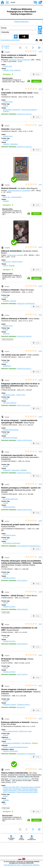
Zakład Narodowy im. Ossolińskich (19, 191)
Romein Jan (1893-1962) (11, 787)
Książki (5, 796)
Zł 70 (5, 804)
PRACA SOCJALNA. (24, 405)
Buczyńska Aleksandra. (11, 499)
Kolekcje (17, 40)
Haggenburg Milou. (9, 395)
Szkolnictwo (14, 144)
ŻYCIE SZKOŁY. (22, 580)
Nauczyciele (16, 470)
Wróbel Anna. (25, 731)
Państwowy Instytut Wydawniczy (20, 60)
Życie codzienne (15, 70)
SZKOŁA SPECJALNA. (24, 440)
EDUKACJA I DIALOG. (24, 114)
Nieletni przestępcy (9, 507)
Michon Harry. (21, 395)
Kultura (5, 266)
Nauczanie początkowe (29, 110)
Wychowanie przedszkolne (12, 110)
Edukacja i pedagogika (10, 751)
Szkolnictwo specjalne (10, 438)
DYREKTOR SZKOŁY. (24, 369)
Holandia (6, 70)
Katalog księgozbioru (22, 22)
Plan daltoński (26, 743)
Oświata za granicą (9, 578)
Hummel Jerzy (12, 789)
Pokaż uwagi (6, 612)
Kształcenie (7, 470)
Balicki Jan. (7, 197)
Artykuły (6, 106)
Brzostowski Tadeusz (30, 787)
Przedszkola (7, 739)
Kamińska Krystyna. (9, 535)
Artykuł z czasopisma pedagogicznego (15, 747)
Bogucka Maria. (17, 197)
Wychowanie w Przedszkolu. (26, 754)
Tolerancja (6, 334)
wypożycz (36, 81)
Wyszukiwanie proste (7, 40)
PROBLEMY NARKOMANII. (26, 304)
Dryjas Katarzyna (11, 731)
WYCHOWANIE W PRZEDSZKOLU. (29, 546)
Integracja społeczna (10, 403)
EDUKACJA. (21, 707)
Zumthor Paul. (8, 66)
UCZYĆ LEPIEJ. (22, 674)
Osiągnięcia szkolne (9, 705)
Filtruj (7, 48)
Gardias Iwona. (8, 102)
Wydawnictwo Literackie (15, 255)
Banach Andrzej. (17, 262)
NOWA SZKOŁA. (23, 609)
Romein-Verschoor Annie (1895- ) (27, 792)
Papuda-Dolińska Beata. (11, 430)
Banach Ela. (7, 262)
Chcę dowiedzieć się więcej (12, 865)
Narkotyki (13, 301)
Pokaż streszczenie (7, 339)
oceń (40, 51)
